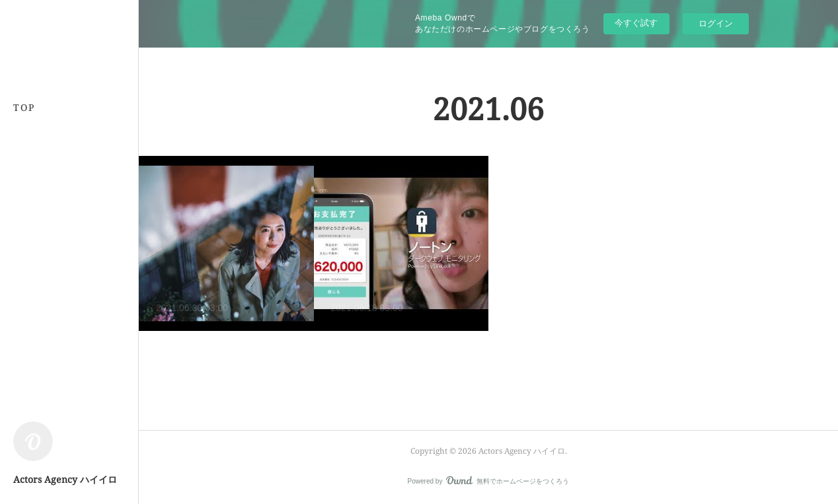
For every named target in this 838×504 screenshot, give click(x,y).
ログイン (716, 23)
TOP (24, 107)
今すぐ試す (636, 23)
